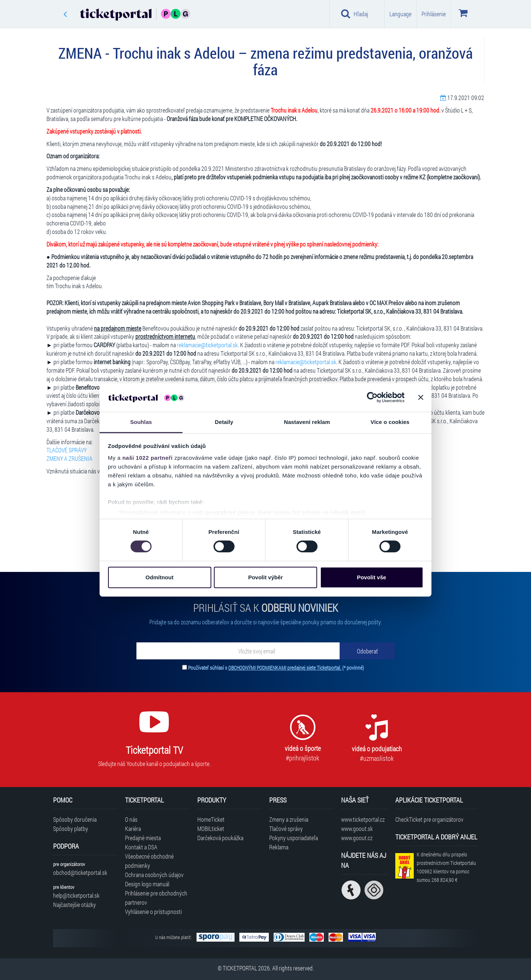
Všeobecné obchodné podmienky (149, 861)
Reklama (279, 847)
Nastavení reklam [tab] (307, 422)
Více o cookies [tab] (390, 422)
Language (400, 14)
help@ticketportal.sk (76, 895)
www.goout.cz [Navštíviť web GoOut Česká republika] (357, 838)
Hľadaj (355, 14)
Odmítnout (160, 577)
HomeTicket (211, 819)
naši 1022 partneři (148, 458)
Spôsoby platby (71, 829)
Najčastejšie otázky (74, 905)
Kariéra (133, 829)
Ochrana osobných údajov (154, 875)
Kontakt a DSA (141, 847)
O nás (131, 819)
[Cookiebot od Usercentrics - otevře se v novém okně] (372, 397)
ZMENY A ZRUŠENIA (70, 458)
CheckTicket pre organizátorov (429, 819)
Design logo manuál (147, 884)
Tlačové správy (286, 829)
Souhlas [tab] (141, 422)
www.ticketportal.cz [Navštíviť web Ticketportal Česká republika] (363, 819)
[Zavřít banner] (421, 397)
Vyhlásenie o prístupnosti (153, 912)
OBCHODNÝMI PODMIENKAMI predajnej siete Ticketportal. (285, 668)
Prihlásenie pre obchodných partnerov (156, 898)
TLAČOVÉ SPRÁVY (67, 450)
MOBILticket (211, 829)
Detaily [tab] (224, 422)
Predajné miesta (143, 838)
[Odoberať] (367, 651)
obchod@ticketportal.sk (80, 872)
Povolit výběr (265, 577)
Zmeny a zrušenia (289, 819)
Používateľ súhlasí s (276, 668)
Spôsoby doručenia (75, 819)
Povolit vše (372, 577)
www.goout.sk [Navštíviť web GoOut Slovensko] (357, 829)
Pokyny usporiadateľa (294, 838)
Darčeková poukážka (220, 838)
